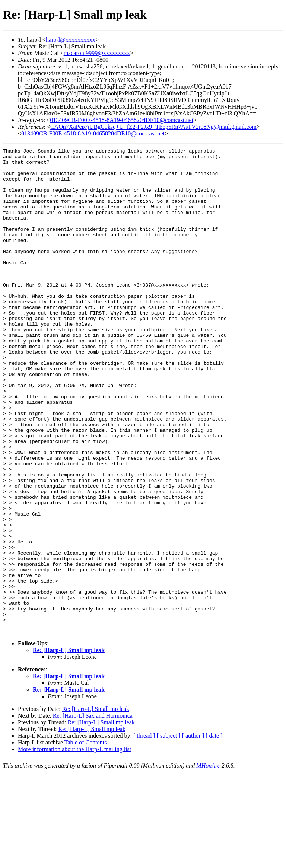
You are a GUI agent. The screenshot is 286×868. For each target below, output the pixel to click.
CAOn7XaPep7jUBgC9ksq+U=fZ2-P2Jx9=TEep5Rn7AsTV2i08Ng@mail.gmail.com (153, 127)
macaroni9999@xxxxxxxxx (97, 53)
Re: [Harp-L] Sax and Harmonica (93, 812)
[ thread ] (144, 832)
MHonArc (208, 861)
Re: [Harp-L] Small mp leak (69, 746)
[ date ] (214, 832)
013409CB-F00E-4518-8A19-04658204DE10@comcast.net (122, 120)
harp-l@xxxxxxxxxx (71, 40)
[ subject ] (169, 832)
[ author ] (193, 832)
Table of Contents (86, 838)
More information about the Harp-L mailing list (74, 845)
